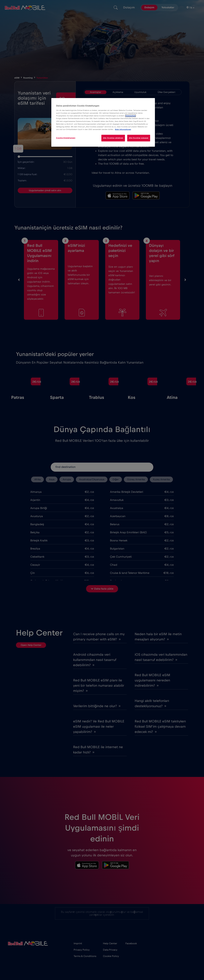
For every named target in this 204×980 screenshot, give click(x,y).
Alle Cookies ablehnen (113, 138)
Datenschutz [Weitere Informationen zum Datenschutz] (131, 116)
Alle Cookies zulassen (139, 138)
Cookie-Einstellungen (66, 138)
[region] (103, 122)
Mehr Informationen (123, 129)
